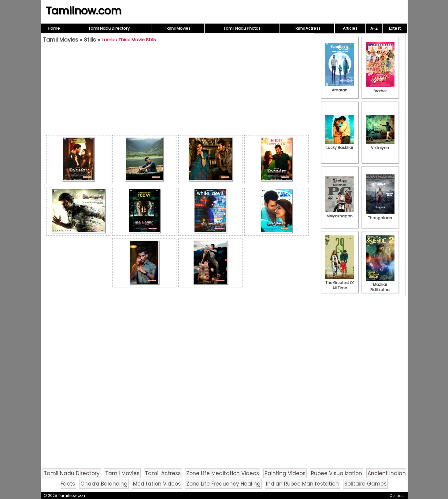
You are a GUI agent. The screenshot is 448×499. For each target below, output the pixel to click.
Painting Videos (285, 473)
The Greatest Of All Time (340, 283)
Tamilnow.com (84, 11)
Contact (397, 496)
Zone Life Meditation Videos (223, 473)
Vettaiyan (380, 145)
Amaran (340, 87)
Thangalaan (380, 215)
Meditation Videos (157, 484)
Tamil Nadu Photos (242, 28)
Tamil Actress (307, 28)
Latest (395, 28)
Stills (90, 40)
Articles (350, 28)
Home (54, 28)
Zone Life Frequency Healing (223, 484)
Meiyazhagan (340, 213)
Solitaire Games (365, 484)
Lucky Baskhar (340, 145)
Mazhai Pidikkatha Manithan (380, 287)
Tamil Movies (178, 28)
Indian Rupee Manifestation (302, 484)
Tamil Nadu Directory (109, 28)
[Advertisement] (177, 91)
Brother (380, 88)
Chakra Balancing (104, 484)
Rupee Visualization (337, 473)
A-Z (374, 28)
